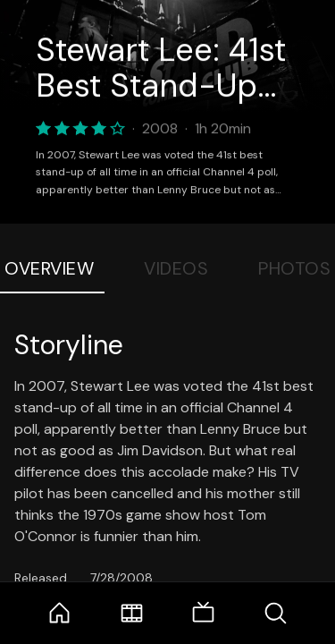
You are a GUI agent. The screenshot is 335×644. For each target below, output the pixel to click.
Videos (176, 268)
